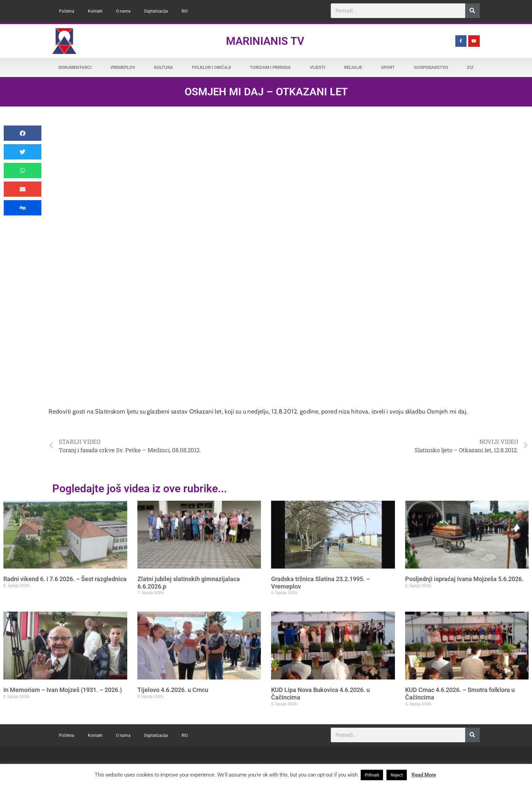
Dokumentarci (75, 67)
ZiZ (470, 67)
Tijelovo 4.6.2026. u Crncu (173, 690)
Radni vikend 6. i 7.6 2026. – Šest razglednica (65, 579)
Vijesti (318, 67)
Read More (424, 775)
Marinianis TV (265, 41)
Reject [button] (397, 775)
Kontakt (95, 11)
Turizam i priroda (270, 67)
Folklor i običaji (212, 67)
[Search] (472, 11)
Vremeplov (123, 67)
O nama (123, 11)
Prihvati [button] (372, 775)
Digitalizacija (156, 11)
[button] (23, 133)
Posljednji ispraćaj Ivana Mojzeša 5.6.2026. (464, 579)
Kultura (164, 67)
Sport (388, 67)
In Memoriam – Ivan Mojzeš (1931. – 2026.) (63, 690)
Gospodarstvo (431, 67)
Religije (353, 67)
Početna (67, 11)
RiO (185, 11)
